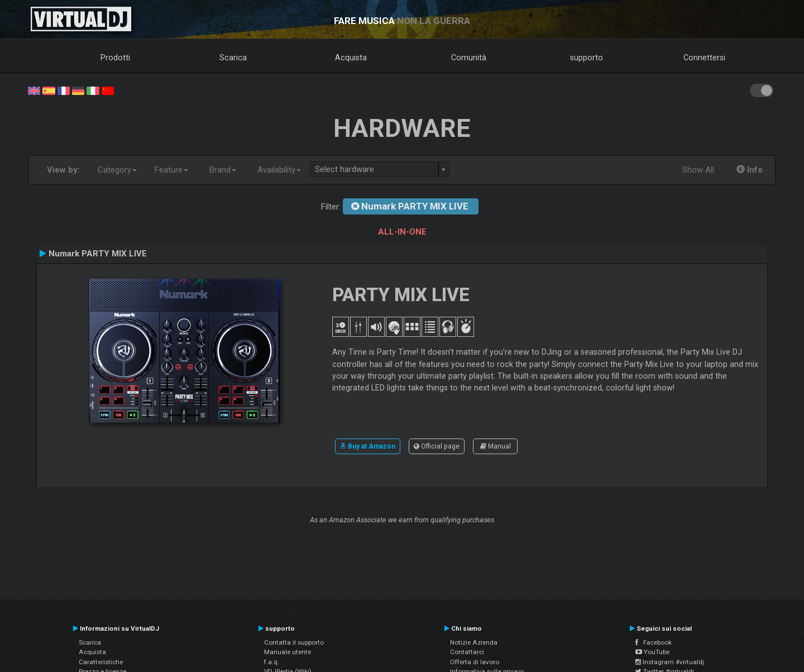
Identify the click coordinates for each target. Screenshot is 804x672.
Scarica (233, 58)
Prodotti (115, 58)
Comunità (469, 58)
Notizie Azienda (474, 642)
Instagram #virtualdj (670, 662)
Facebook (654, 642)
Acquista (351, 58)
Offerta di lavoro (475, 662)
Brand (223, 170)
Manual (496, 446)
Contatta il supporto (294, 642)
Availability (279, 170)
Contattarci (467, 652)
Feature (171, 170)
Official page (437, 446)
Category (117, 170)
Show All (698, 170)
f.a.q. (272, 662)
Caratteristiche (101, 662)
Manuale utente (288, 652)
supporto (587, 58)
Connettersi (704, 58)
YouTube (652, 652)
